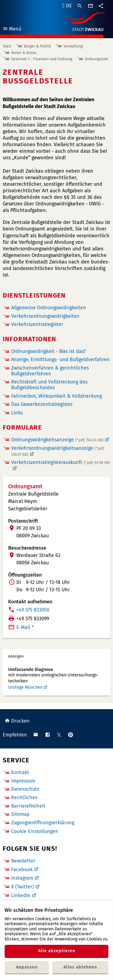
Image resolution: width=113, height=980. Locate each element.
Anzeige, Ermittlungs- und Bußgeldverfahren (60, 359)
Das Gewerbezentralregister (42, 404)
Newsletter (23, 861)
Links (17, 413)
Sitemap (20, 814)
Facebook (22, 870)
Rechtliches (24, 798)
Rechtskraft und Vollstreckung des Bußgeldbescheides (49, 385)
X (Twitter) (23, 887)
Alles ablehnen (80, 967)
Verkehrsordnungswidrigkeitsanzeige (58, 451)
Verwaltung (73, 46)
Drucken (17, 721)
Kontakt (20, 772)
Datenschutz (25, 789)
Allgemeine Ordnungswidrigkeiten (49, 308)
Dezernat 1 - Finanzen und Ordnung (42, 59)
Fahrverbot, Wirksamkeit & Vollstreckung (57, 396)
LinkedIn (21, 895)
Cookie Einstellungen (35, 831)
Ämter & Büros (24, 53)
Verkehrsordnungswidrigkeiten (45, 316)
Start (7, 46)
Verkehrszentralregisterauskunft (61, 462)
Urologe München (25, 687)
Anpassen (27, 967)
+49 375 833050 (33, 610)
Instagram (22, 878)
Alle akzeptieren (57, 951)
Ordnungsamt (96, 59)
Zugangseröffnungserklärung (43, 823)
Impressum (23, 781)
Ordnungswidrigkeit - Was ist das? (48, 351)
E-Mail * (25, 627)
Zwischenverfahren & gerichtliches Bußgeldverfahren (50, 371)
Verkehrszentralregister (37, 324)
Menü (12, 30)
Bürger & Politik (37, 46)
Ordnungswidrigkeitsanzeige (57, 440)
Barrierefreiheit (28, 806)
